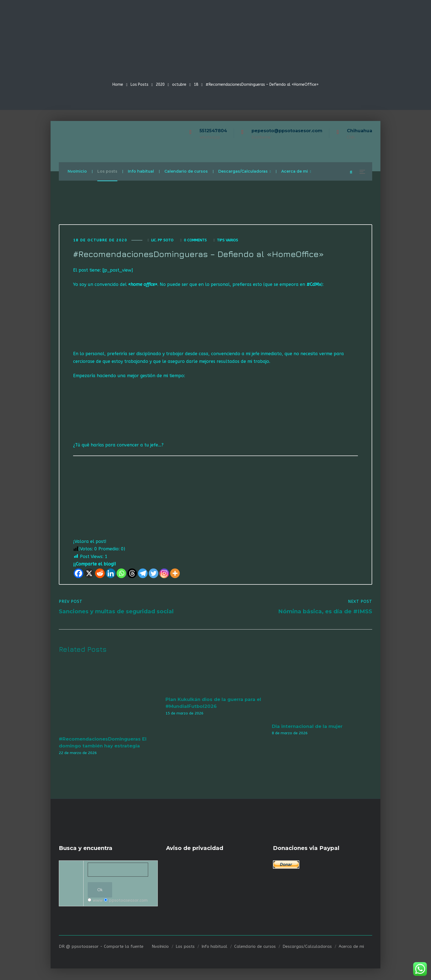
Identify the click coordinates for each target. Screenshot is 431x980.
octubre (179, 85)
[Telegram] (143, 574)
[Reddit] (100, 574)
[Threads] (132, 574)
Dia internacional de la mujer (307, 727)
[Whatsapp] (121, 574)
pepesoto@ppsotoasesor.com (287, 131)
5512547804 (213, 131)
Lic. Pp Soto (162, 240)
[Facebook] (78, 574)
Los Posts (139, 85)
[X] (89, 574)
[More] (175, 574)
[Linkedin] (111, 574)
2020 (160, 85)
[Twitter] (154, 574)
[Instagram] (164, 574)
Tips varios (227, 240)
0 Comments (195, 240)
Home (118, 85)
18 (196, 85)
